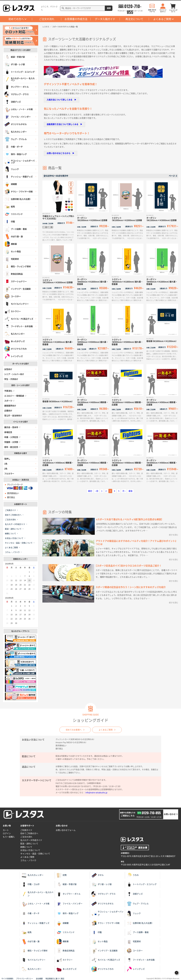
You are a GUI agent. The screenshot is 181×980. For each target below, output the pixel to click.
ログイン (7, 833)
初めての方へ (16, 19)
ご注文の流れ (47, 19)
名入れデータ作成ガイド (15, 524)
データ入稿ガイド (105, 19)
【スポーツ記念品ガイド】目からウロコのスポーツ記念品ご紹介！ (129, 566)
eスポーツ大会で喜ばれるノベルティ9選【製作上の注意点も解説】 (129, 519)
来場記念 (8, 432)
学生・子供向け (11, 379)
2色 (6, 469)
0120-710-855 (133, 6)
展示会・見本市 (12, 427)
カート (6, 830)
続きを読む (174, 535)
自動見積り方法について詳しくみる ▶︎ (64, 124)
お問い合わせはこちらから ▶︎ (61, 153)
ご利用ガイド (10, 510)
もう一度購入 (9, 837)
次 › (124, 491)
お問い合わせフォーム (66, 830)
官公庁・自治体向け (13, 416)
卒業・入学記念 (12, 437)
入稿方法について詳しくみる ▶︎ (62, 100)
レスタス (46, 27)
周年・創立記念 (12, 447)
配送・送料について (13, 529)
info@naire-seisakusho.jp (96, 793)
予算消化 (9, 391)
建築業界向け (10, 406)
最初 (90, 491)
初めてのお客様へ (74, 730)
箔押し (7, 459)
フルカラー (9, 474)
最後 (131, 491)
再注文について (134, 19)
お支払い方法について (14, 538)
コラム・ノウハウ (12, 552)
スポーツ (9, 401)
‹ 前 (97, 491)
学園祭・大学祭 (12, 442)
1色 (6, 464)
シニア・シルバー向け (14, 374)
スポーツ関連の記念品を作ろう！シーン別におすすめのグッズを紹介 (131, 587)
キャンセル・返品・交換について (19, 543)
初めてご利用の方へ (13, 515)
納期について (10, 534)
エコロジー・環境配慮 (15, 396)
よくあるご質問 (162, 19)
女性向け (8, 369)
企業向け (8, 411)
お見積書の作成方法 (76, 19)
